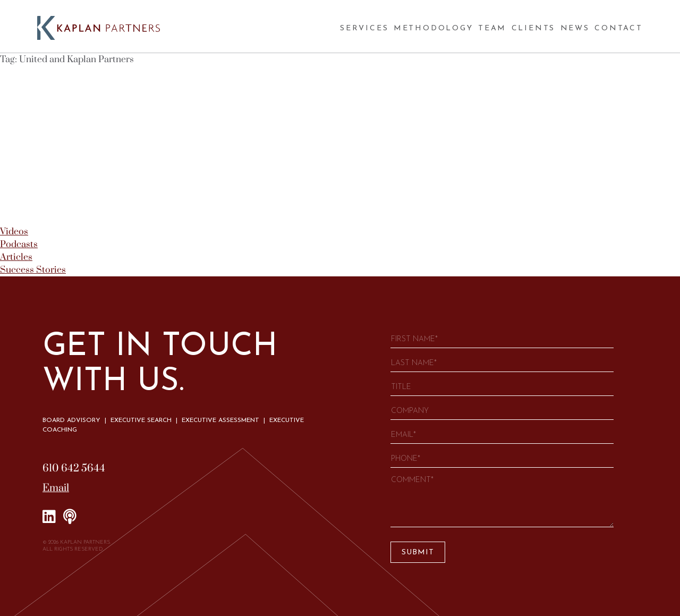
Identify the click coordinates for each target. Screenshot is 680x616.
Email (56, 488)
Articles (16, 257)
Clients (534, 28)
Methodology (433, 28)
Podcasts (19, 244)
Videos (14, 232)
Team (492, 28)
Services (364, 28)
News (575, 28)
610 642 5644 (74, 469)
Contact (619, 28)
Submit (418, 552)
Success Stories (33, 270)
